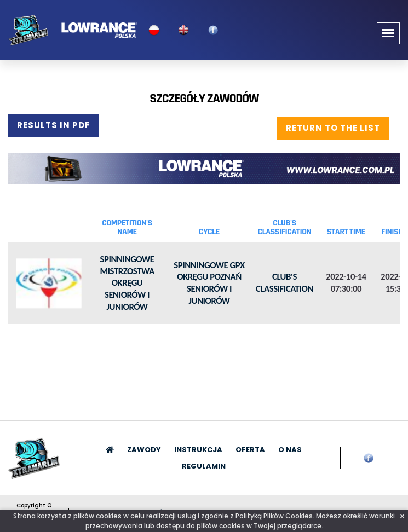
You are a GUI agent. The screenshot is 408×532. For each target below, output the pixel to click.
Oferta (250, 450)
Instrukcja (198, 450)
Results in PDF (54, 125)
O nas (290, 450)
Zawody (144, 450)
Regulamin (204, 466)
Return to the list (333, 128)
